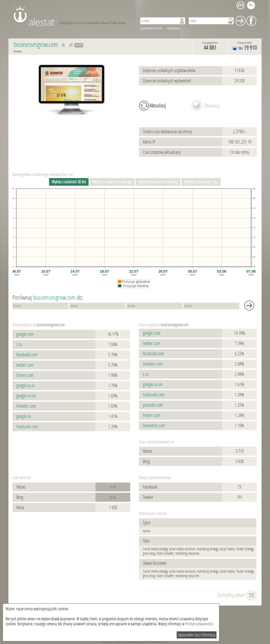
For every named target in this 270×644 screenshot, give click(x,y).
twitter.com (25, 365)
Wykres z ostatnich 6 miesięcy (158, 182)
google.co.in (26, 386)
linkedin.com (26, 406)
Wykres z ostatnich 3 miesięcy (112, 182)
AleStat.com (72, 16)
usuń (79, 45)
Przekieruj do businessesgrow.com (71, 45)
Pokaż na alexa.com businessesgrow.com (63, 45)
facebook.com (27, 355)
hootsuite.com (27, 427)
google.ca (24, 416)
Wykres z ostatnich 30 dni (69, 182)
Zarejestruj (173, 28)
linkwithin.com (154, 426)
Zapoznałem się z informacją (197, 635)
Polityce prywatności (199, 624)
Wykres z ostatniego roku (201, 182)
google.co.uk (26, 396)
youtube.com (153, 405)
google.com (25, 334)
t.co (19, 345)
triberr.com (25, 375)
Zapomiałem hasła (151, 28)
